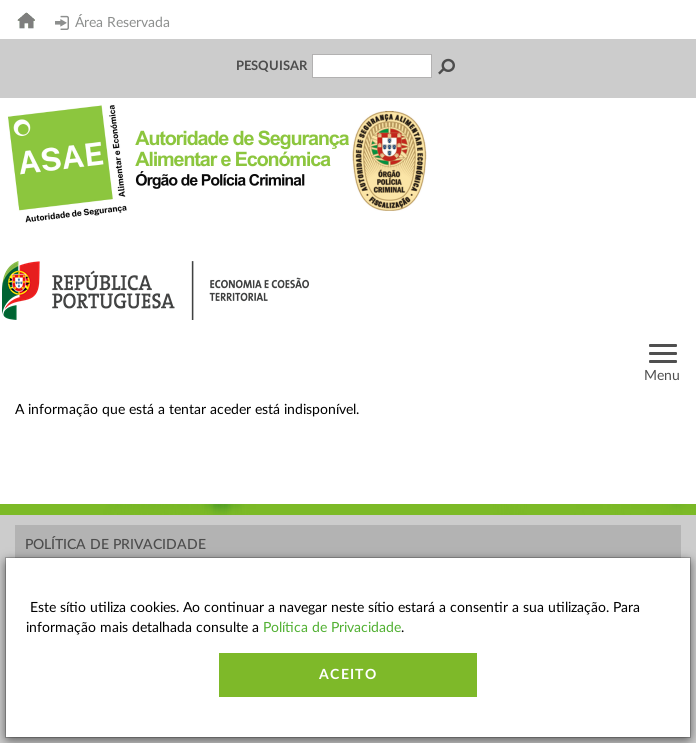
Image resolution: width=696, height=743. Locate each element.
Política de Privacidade (115, 545)
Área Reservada (112, 23)
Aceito (348, 675)
